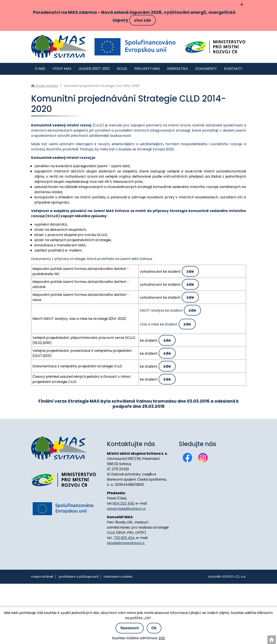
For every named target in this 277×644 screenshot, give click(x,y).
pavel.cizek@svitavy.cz (126, 509)
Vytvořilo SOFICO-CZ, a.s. (227, 577)
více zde (142, 20)
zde (190, 271)
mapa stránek (42, 577)
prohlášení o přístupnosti (79, 577)
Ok (154, 628)
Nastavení (130, 628)
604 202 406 (123, 503)
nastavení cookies (118, 577)
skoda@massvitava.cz (126, 543)
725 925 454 (124, 538)
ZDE (162, 638)
